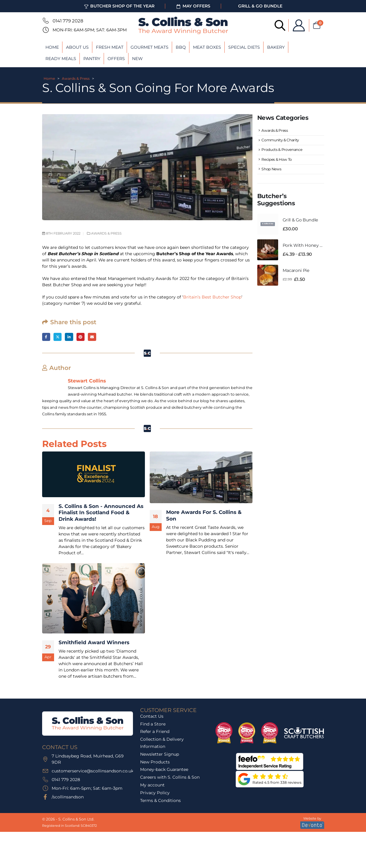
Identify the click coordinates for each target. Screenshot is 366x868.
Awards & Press (76, 78)
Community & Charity (281, 141)
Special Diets (244, 47)
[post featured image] (94, 475)
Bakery (276, 47)
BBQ (181, 47)
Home (52, 47)
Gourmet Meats (150, 47)
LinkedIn (71, 337)
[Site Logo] (183, 25)
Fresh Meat (110, 47)
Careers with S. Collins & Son (170, 778)
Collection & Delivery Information (162, 743)
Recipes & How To (277, 162)
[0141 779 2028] (45, 21)
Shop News (272, 173)
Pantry (92, 59)
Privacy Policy (155, 793)
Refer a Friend (155, 732)
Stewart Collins (87, 381)
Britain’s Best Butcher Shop (212, 297)
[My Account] (293, 25)
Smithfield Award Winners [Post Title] (94, 643)
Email (95, 337)
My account (152, 786)
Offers (116, 59)
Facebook (46, 337)
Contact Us (152, 717)
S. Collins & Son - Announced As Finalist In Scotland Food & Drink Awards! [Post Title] (101, 513)
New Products (155, 763)
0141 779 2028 (68, 21)
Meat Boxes (207, 47)
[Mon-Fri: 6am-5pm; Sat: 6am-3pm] (45, 30)
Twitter (58, 337)
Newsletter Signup (160, 755)
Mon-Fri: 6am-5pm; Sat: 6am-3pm (90, 30)
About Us (77, 47)
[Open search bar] (274, 25)
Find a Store (153, 725)
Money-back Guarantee (164, 770)
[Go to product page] (268, 229)
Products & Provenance (283, 152)
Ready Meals (61, 59)
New (137, 59)
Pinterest (83, 337)
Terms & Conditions (160, 801)
